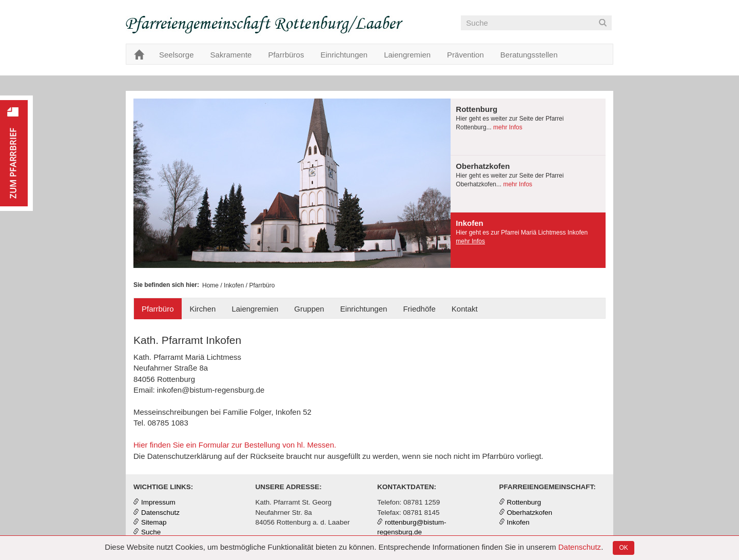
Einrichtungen (344, 55)
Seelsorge (177, 55)
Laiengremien (407, 55)
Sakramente (231, 55)
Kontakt (465, 309)
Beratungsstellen (529, 55)
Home (210, 285)
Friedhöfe (419, 309)
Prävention (465, 55)
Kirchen (203, 309)
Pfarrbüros (286, 55)
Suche (151, 532)
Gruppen (309, 309)
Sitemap (154, 522)
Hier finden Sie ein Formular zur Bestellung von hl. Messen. (235, 445)
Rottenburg (524, 502)
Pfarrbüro (158, 309)
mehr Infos (507, 127)
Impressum (158, 502)
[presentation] (528, 127)
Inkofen (234, 285)
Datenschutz (580, 547)
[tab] (528, 127)
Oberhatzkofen (530, 513)
